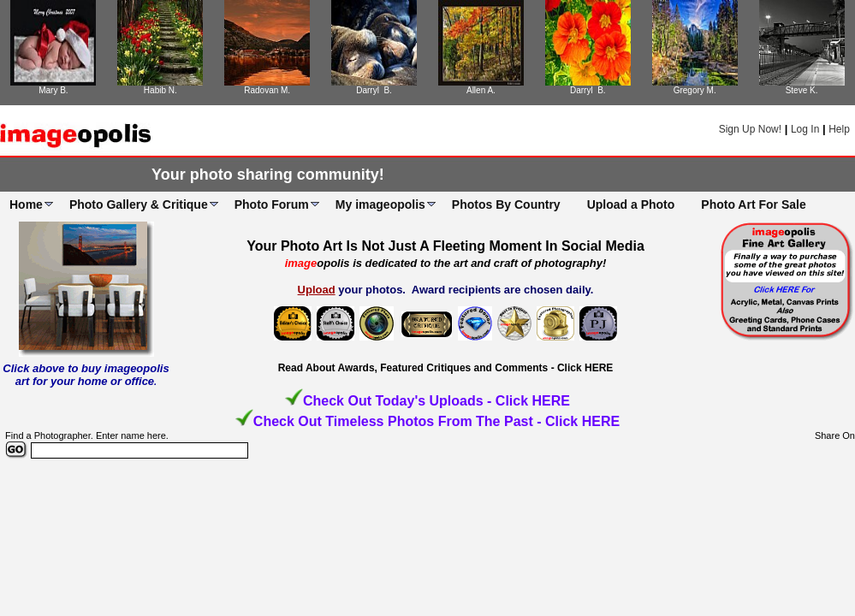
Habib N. (160, 90)
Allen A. (481, 90)
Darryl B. (374, 90)
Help (839, 129)
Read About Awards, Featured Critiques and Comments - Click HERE (446, 368)
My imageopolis (380, 204)
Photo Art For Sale (753, 204)
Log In (805, 129)
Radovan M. (267, 90)
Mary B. (53, 90)
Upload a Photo (631, 204)
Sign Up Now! (750, 129)
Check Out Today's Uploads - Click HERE (436, 401)
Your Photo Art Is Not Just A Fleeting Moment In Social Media (445, 246)
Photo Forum (272, 204)
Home (26, 204)
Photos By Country (506, 204)
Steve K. (802, 90)
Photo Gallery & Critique (139, 204)
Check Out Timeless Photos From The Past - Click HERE (436, 421)
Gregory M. (695, 90)
